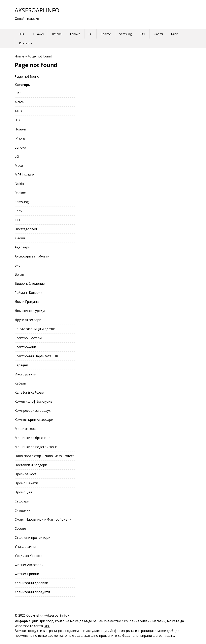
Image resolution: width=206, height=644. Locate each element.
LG (90, 34)
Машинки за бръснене (32, 438)
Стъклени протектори (32, 538)
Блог (174, 34)
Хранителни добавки (31, 583)
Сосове (20, 528)
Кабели (20, 383)
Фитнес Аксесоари (29, 565)
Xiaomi (158, 34)
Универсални (25, 547)
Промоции (23, 492)
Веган (19, 274)
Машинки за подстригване (36, 447)
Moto (19, 166)
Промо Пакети (26, 483)
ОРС (47, 626)
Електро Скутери (28, 338)
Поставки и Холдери (31, 465)
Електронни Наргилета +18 (36, 356)
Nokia (19, 184)
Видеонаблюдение (30, 283)
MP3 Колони (24, 175)
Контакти (26, 43)
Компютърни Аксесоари (34, 420)
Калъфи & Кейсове (29, 392)
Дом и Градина (27, 302)
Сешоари (22, 501)
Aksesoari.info (37, 10)
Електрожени (25, 347)
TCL (143, 34)
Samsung (126, 34)
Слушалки (23, 510)
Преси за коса (26, 474)
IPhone (57, 34)
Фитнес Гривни (27, 574)
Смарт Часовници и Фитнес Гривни (43, 519)
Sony (18, 211)
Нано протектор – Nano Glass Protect (44, 456)
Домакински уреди (30, 311)
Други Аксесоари (28, 320)
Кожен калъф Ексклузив (33, 401)
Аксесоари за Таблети (32, 256)
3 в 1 (18, 93)
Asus (18, 111)
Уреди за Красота (29, 556)
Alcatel (20, 102)
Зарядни (21, 365)
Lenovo (75, 34)
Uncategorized (26, 229)
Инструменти (25, 374)
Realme (106, 34)
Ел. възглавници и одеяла (35, 329)
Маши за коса (26, 429)
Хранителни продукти (32, 592)
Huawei (38, 34)
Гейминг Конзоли (29, 293)
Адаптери (22, 247)
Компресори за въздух (33, 411)
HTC (22, 34)
